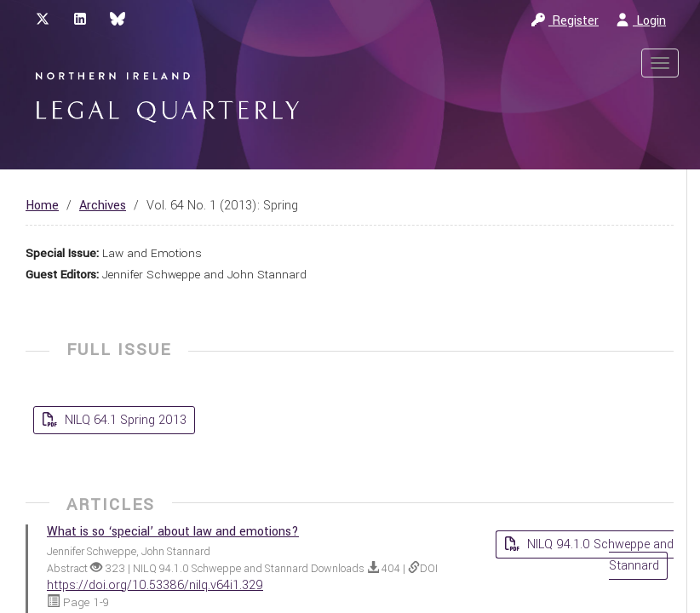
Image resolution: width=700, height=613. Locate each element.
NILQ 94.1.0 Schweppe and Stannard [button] (599, 555)
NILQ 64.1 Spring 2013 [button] (124, 420)
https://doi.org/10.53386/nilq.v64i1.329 (155, 585)
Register (565, 21)
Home (42, 206)
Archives (103, 206)
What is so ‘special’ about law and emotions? (173, 532)
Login (641, 21)
